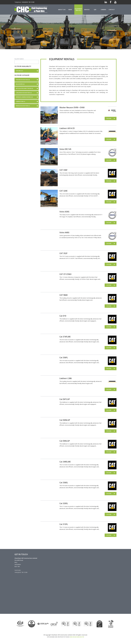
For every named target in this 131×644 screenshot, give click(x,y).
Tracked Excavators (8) (27, 80)
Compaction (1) (27, 102)
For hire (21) (26, 71)
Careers (103, 10)
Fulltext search (19, 59)
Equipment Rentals (78, 10)
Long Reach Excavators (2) (27, 93)
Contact (112, 10)
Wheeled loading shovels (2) (27, 98)
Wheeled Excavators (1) (27, 106)
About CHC (62, 10)
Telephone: (18, 570)
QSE (95, 10)
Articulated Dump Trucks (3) (27, 89)
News (70, 10)
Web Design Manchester (77, 637)
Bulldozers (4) (27, 85)
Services (87, 10)
